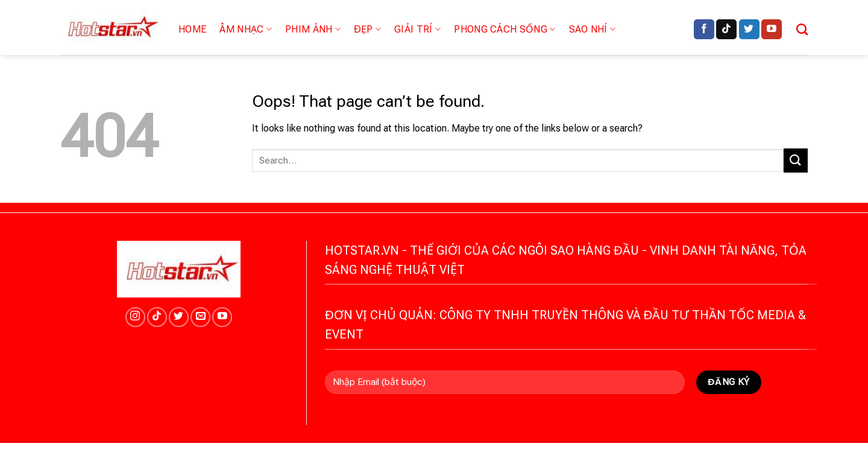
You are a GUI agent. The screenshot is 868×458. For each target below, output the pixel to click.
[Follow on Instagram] (135, 317)
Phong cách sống (505, 30)
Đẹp (367, 30)
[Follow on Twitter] (749, 30)
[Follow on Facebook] (704, 30)
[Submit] (796, 160)
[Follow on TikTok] (726, 30)
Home (192, 29)
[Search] (802, 29)
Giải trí (417, 30)
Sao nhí (593, 30)
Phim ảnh (313, 30)
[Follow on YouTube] (772, 30)
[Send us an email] (200, 317)
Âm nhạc (246, 30)
